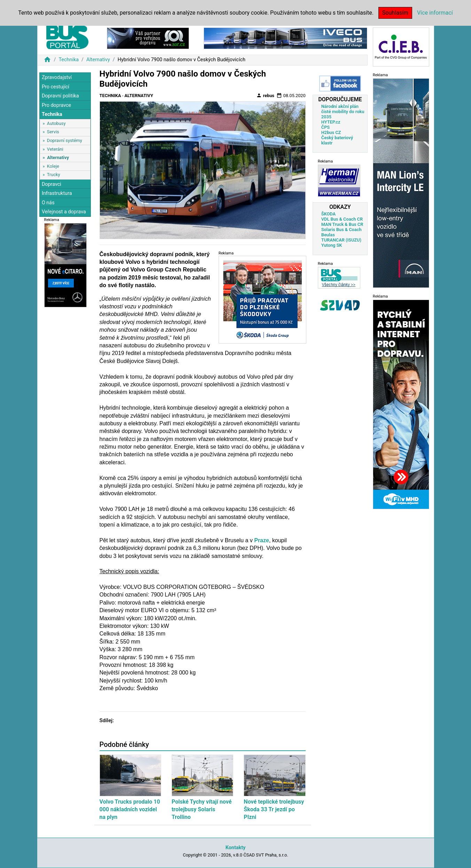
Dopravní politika (60, 96)
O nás (48, 203)
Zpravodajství (57, 77)
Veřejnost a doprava (64, 212)
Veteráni (55, 149)
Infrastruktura (57, 193)
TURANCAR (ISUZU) (341, 240)
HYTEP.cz (331, 122)
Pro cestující (56, 87)
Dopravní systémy (65, 140)
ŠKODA (328, 214)
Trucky (54, 175)
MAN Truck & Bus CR (342, 224)
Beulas (328, 235)
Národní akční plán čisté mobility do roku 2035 (343, 112)
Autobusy (56, 123)
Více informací (435, 13)
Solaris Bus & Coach (342, 230)
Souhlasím (395, 13)
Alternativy (98, 60)
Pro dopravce (56, 105)
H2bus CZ (331, 132)
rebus (265, 95)
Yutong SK (332, 245)
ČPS (325, 127)
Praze (262, 540)
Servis (53, 132)
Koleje (53, 166)
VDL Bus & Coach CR (342, 219)
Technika (69, 60)
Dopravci (52, 184)
